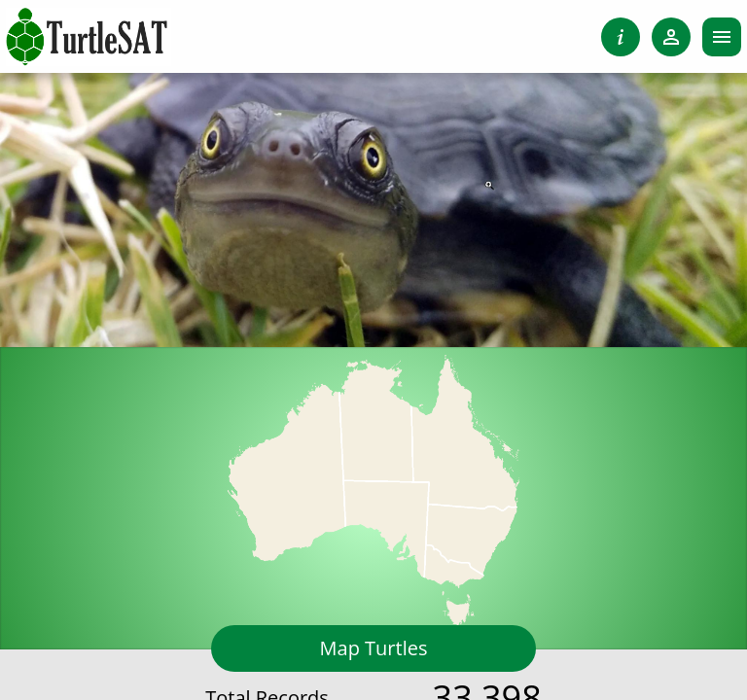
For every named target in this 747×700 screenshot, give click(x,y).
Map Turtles (374, 648)
